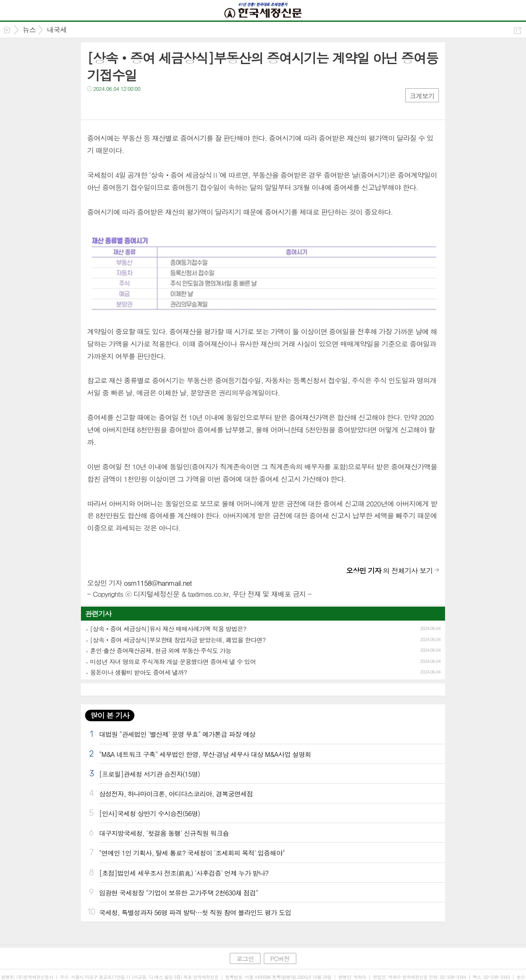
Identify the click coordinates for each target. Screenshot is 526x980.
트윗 (111, 105)
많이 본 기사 (110, 715)
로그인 (245, 958)
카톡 (127, 105)
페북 (94, 105)
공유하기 (518, 30)
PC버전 (280, 958)
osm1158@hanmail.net (158, 583)
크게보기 (422, 96)
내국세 (57, 30)
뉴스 (29, 30)
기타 (144, 105)
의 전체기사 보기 (390, 571)
